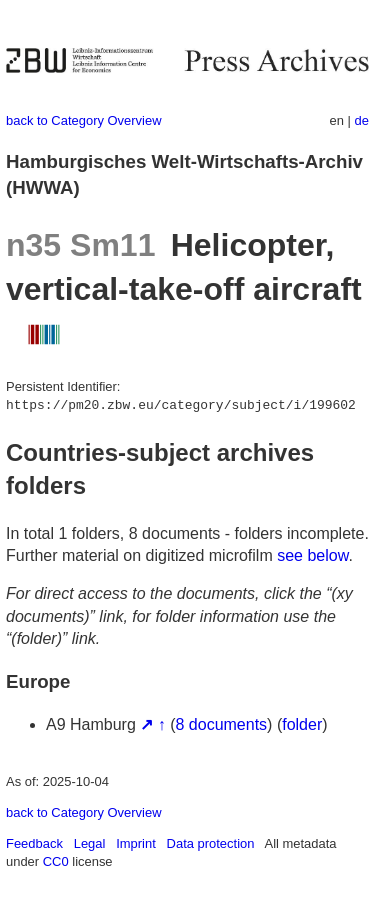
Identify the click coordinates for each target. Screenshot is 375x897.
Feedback (34, 843)
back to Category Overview (84, 120)
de (362, 120)
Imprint (136, 843)
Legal (90, 843)
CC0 (56, 861)
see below (312, 555)
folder (302, 724)
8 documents (222, 724)
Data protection (211, 843)
